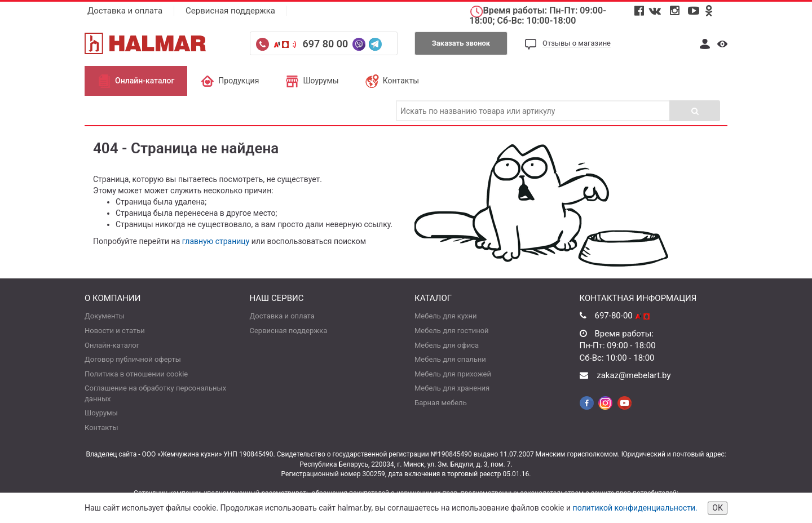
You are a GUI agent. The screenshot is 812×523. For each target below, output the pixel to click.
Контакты (392, 81)
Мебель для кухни (445, 316)
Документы (105, 316)
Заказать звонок (461, 43)
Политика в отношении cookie (136, 374)
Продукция (230, 81)
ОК (718, 508)
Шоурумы (312, 81)
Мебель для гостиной (452, 331)
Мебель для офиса (447, 345)
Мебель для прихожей (453, 374)
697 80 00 (326, 44)
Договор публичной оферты (133, 359)
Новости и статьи (115, 331)
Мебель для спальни (450, 359)
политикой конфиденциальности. (635, 508)
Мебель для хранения (452, 388)
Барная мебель (441, 403)
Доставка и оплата (125, 11)
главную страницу (216, 241)
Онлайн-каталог (136, 81)
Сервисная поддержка (230, 11)
